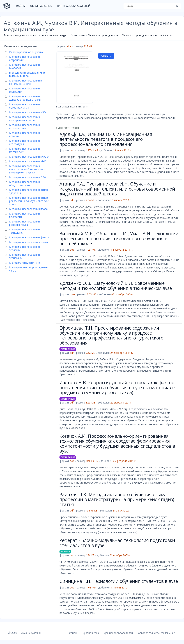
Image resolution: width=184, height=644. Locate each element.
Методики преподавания (103, 35)
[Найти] (177, 6)
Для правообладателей (73, 6)
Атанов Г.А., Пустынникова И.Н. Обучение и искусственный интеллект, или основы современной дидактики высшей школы (117, 189)
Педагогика (78, 35)
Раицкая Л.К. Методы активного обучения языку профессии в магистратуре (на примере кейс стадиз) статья (117, 499)
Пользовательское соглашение (156, 633)
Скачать (106, 56)
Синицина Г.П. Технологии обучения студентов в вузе (119, 581)
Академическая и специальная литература (41, 35)
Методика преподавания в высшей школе (147, 35)
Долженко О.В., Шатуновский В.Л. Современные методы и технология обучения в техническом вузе (116, 286)
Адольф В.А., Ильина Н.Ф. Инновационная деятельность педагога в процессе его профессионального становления (106, 139)
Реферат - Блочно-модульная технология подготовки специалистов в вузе (117, 543)
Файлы (21, 6)
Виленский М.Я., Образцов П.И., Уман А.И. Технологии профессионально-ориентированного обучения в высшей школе (119, 238)
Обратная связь (41, 6)
